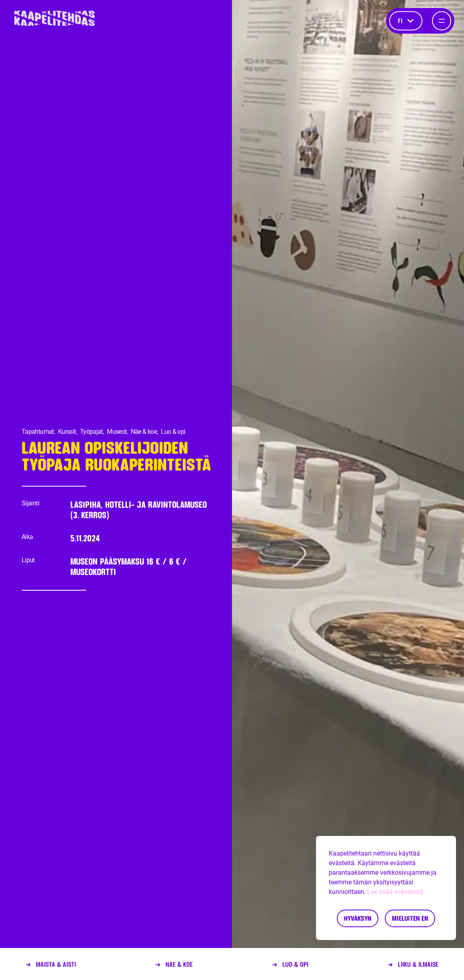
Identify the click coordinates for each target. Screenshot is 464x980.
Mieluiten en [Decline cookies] (410, 918)
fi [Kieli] (406, 21)
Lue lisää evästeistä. (396, 892)
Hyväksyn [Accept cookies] (358, 918)
